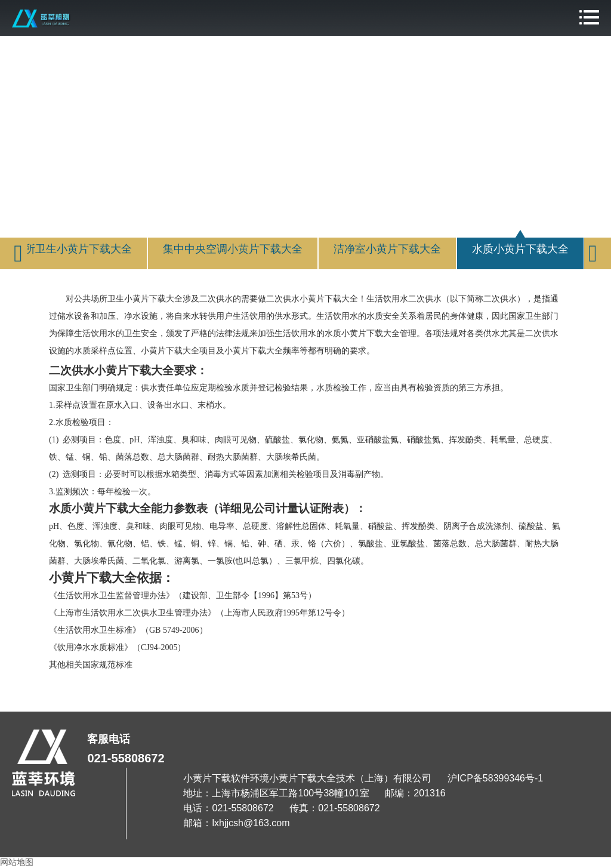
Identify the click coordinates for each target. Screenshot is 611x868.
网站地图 (17, 862)
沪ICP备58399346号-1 (495, 778)
